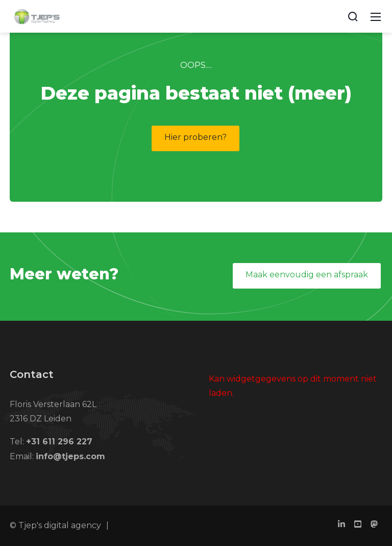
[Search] (353, 16)
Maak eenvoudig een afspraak (307, 275)
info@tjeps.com (70, 456)
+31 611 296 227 (59, 442)
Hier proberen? (195, 137)
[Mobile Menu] (376, 16)
